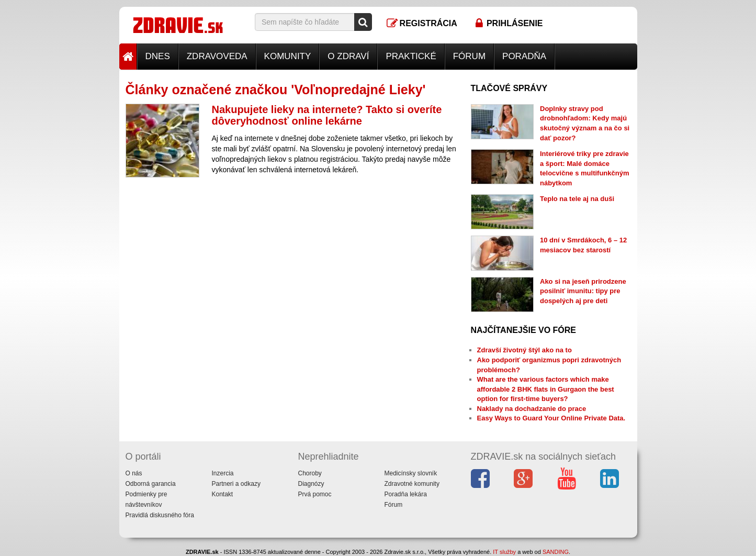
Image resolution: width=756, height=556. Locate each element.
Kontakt (223, 494)
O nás (134, 473)
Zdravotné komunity (412, 484)
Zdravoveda (217, 56)
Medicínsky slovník (411, 473)
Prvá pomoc (315, 494)
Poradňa (524, 56)
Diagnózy (311, 484)
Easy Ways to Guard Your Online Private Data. (551, 418)
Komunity (288, 56)
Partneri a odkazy (236, 484)
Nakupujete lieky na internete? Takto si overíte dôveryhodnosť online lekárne (327, 115)
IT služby (504, 552)
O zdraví (348, 56)
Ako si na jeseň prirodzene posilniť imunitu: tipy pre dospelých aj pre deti (583, 291)
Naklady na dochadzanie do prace (532, 409)
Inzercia (223, 473)
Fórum (469, 56)
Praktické (411, 56)
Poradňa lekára (406, 494)
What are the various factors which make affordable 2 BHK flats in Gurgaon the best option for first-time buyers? (546, 389)
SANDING (556, 552)
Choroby (310, 473)
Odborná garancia (151, 484)
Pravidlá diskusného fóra (160, 515)
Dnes (158, 56)
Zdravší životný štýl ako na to (524, 350)
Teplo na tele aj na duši (577, 199)
